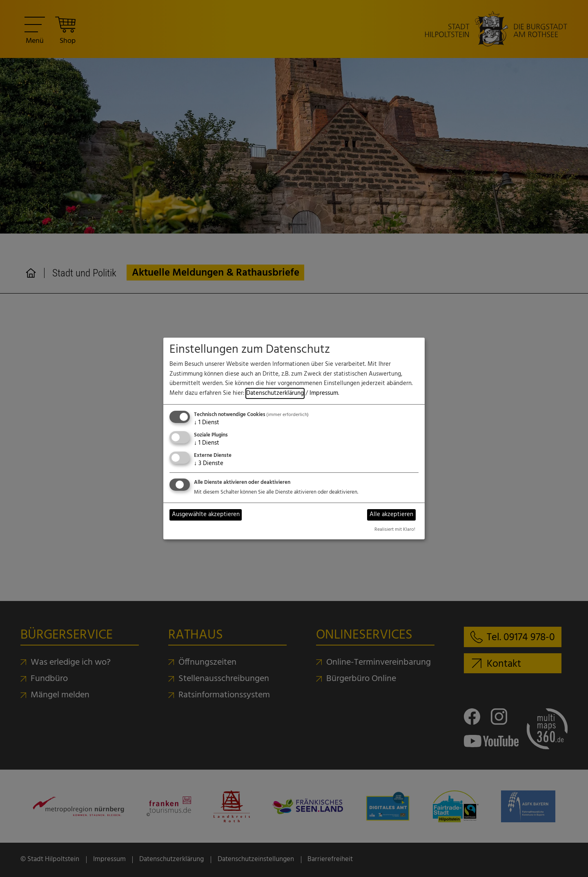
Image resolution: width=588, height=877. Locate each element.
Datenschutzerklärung (275, 393)
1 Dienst (207, 423)
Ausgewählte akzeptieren (206, 515)
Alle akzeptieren (391, 515)
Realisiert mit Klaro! (395, 530)
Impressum (324, 393)
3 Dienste (209, 464)
